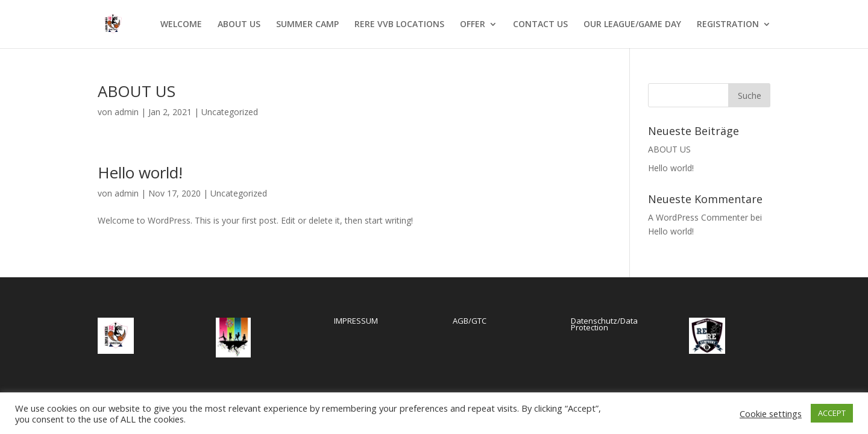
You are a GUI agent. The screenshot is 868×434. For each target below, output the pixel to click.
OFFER (473, 25)
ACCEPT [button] (832, 413)
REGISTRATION (728, 25)
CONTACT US (540, 25)
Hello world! (140, 172)
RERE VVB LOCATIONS (399, 25)
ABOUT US (239, 25)
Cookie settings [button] (771, 414)
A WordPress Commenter (698, 217)
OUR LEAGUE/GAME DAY (632, 25)
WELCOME (181, 25)
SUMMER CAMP (307, 25)
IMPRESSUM (356, 321)
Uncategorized (230, 112)
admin (127, 112)
